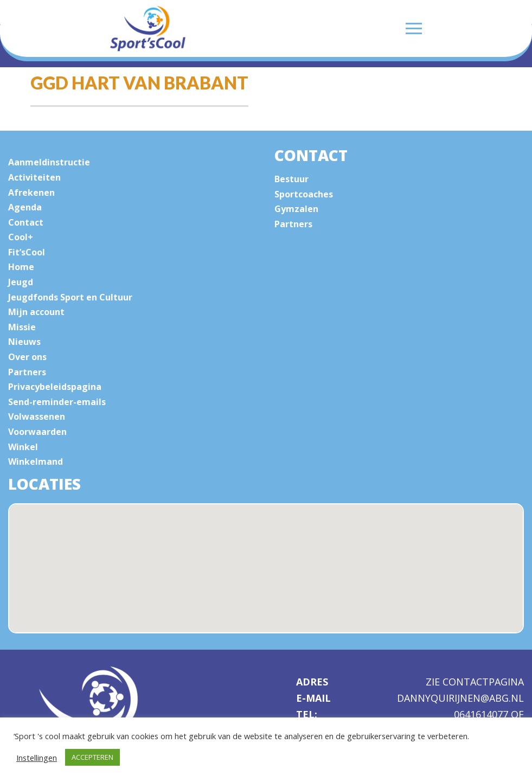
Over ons (27, 357)
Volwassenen (37, 416)
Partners (27, 372)
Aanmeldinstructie (49, 162)
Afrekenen (31, 193)
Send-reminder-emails (57, 402)
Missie (22, 327)
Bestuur (291, 179)
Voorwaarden (37, 432)
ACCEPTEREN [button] (92, 757)
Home (21, 267)
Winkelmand (36, 461)
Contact (26, 222)
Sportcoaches (304, 194)
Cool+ (21, 237)
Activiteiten (34, 177)
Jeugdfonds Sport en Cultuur (70, 297)
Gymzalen (296, 209)
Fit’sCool (27, 252)
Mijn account (36, 312)
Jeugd (21, 282)
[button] (278, 582)
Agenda (25, 207)
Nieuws (24, 342)
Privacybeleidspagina (55, 387)
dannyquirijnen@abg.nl (460, 698)
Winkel (23, 447)
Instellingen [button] (37, 758)
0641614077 (482, 714)
